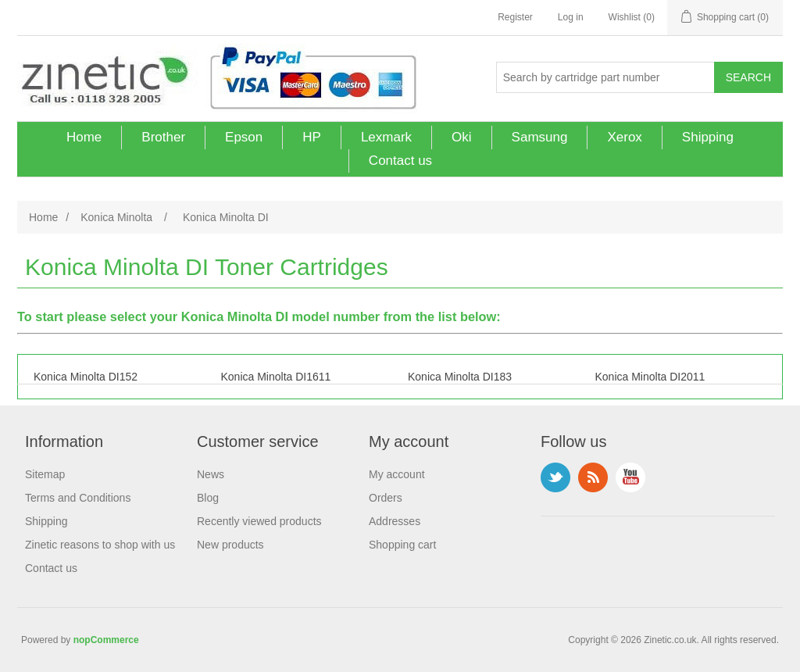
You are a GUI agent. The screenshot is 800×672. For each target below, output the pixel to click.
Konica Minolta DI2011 (650, 377)
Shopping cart (402, 545)
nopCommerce (106, 640)
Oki (462, 137)
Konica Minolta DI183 (460, 377)
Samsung (540, 137)
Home (84, 137)
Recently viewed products (259, 521)
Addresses (395, 521)
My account (397, 474)
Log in (571, 17)
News (211, 474)
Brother (163, 137)
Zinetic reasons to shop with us (100, 545)
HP (312, 137)
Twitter (555, 477)
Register (515, 17)
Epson (244, 137)
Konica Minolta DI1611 (276, 377)
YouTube (630, 477)
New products (230, 545)
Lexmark (386, 137)
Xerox (624, 137)
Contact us (400, 161)
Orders (386, 498)
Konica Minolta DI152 (86, 377)
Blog (208, 498)
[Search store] (605, 77)
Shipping (708, 137)
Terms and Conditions (78, 498)
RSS (593, 477)
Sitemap (45, 474)
